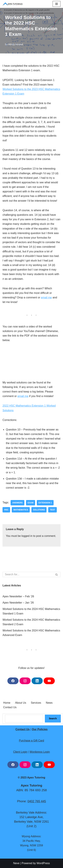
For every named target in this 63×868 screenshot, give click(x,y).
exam (31, 503)
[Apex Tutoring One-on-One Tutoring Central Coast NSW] (13, 4)
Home (7, 703)
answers (17, 503)
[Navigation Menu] (57, 4)
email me (46, 297)
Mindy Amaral (16, 44)
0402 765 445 (37, 801)
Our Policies (40, 729)
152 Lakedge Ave (31, 817)
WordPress (43, 863)
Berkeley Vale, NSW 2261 (32, 822)
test (52, 510)
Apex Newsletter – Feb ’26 (18, 596)
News (49, 703)
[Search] (28, 574)
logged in (27, 536)
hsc (6, 510)
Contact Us (10, 707)
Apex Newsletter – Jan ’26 (18, 603)
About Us (21, 703)
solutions (39, 510)
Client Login (20, 752)
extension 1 (45, 503)
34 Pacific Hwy (31, 841)
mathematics (21, 510)
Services (36, 703)
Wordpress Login (40, 752)
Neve (16, 863)
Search (53, 719)
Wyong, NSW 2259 (32, 845)
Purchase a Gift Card (32, 741)
